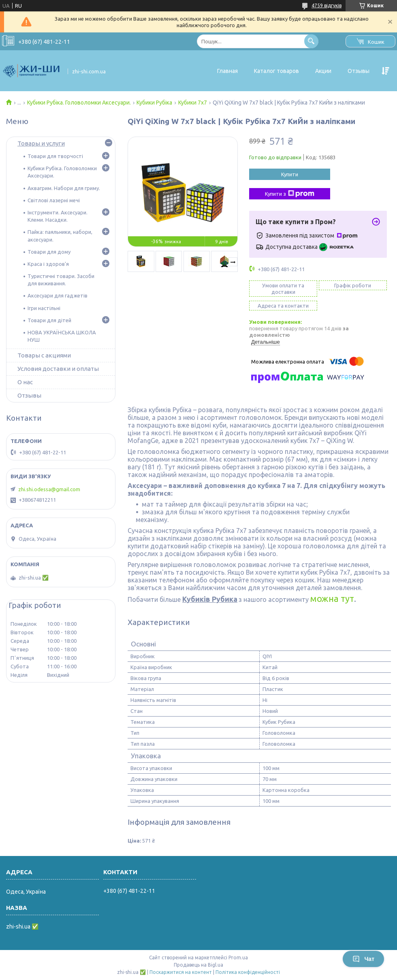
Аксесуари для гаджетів (58, 295)
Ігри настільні (44, 308)
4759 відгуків (327, 5)
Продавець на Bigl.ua (198, 965)
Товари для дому (49, 252)
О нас (25, 382)
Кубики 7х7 (193, 103)
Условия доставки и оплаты (58, 369)
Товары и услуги (41, 143)
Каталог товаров (276, 71)
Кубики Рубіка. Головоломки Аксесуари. (79, 103)
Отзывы (359, 71)
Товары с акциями (44, 355)
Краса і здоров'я (48, 264)
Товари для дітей (49, 320)
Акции (323, 71)
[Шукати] (311, 41)
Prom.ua (238, 958)
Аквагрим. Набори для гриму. (64, 188)
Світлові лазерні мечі (54, 200)
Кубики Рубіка (154, 103)
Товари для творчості (55, 156)
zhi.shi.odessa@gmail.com (49, 489)
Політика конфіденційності (248, 972)
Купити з (290, 194)
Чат (363, 959)
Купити (290, 174)
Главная (227, 71)
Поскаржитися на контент (181, 972)
